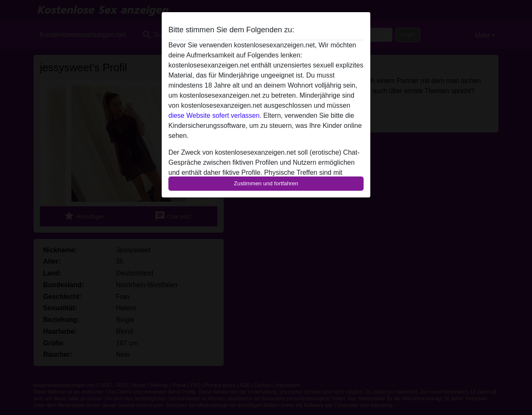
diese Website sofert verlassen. (215, 115)
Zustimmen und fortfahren (266, 183)
